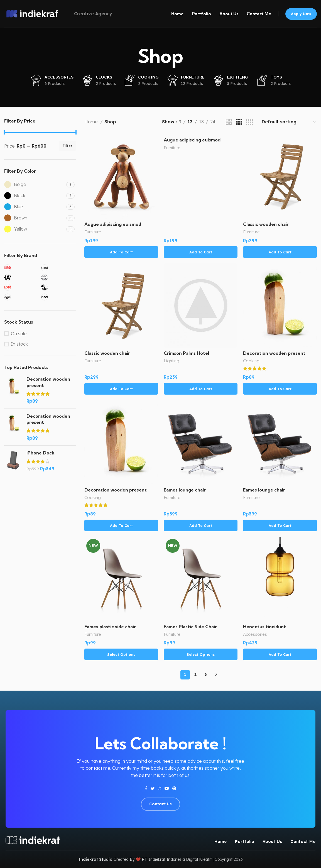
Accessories (255, 634)
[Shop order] (289, 122)
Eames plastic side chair (110, 627)
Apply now (301, 14)
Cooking (251, 361)
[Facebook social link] (146, 788)
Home (92, 122)
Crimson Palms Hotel (186, 353)
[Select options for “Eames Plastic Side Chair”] (201, 654)
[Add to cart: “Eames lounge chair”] (201, 525)
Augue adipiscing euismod (113, 224)
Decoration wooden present (48, 382)
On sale (19, 334)
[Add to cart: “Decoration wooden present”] (280, 389)
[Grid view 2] (229, 122)
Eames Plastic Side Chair (190, 627)
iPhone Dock (41, 453)
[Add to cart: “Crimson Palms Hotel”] (201, 389)
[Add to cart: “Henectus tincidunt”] (280, 654)
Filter (67, 146)
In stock (19, 344)
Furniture (93, 232)
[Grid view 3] (239, 122)
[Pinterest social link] (174, 788)
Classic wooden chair (266, 224)
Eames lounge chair (185, 490)
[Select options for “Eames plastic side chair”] (121, 654)
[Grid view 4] (249, 122)
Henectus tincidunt (264, 627)
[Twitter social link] (153, 788)
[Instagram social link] (160, 788)
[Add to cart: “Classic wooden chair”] (280, 252)
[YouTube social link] (167, 788)
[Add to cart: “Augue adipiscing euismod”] (121, 252)
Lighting (171, 361)
